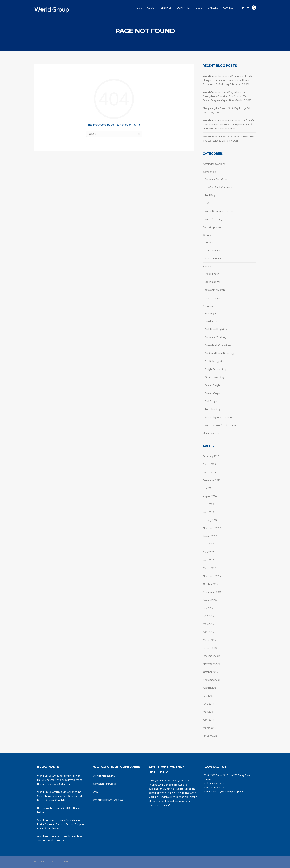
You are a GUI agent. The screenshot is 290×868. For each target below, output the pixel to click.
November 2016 (212, 576)
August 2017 (210, 536)
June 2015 (208, 704)
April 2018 (208, 512)
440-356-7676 (217, 783)
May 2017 (208, 552)
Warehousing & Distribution (220, 425)
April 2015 (208, 720)
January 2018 (210, 520)
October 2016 (210, 584)
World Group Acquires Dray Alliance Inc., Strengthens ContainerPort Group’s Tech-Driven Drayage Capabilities (226, 96)
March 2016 (209, 640)
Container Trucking (215, 337)
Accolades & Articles (214, 164)
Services (166, 8)
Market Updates (212, 227)
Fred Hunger (212, 274)
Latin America (212, 250)
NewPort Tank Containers (219, 187)
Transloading (212, 409)
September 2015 (212, 680)
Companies (184, 8)
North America (213, 258)
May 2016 (208, 624)
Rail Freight (211, 401)
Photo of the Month (214, 290)
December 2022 (212, 480)
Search (254, 8)
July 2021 (208, 488)
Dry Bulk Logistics (215, 361)
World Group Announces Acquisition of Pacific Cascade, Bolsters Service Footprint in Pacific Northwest (229, 124)
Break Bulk (211, 321)
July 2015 (208, 696)
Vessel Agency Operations (220, 417)
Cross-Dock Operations (218, 345)
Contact (229, 8)
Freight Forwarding (215, 369)
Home (138, 8)
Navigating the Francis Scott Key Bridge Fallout (229, 108)
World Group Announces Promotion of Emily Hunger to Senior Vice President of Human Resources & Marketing (228, 80)
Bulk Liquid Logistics (216, 329)
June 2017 (208, 544)
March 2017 (209, 568)
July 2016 (208, 608)
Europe (209, 243)
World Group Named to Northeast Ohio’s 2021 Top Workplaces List (229, 139)
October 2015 (210, 672)
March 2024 (209, 472)
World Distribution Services (220, 211)
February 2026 (211, 456)
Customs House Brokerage (220, 353)
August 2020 (210, 496)
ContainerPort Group (217, 179)
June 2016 (208, 616)
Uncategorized (211, 433)
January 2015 (210, 736)
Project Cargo (212, 393)
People (207, 266)
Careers (213, 8)
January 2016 (210, 648)
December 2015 (212, 656)
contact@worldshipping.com (227, 791)
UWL (207, 203)
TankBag (210, 195)
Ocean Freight (213, 385)
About (151, 8)
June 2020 (208, 504)
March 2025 (209, 464)
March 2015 (209, 728)
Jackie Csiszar (213, 282)
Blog (199, 8)
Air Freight (210, 313)
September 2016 (212, 592)
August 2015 (210, 688)
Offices (207, 235)
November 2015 (212, 664)
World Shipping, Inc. (216, 219)
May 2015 (208, 712)
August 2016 (210, 600)
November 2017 (212, 528)
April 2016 (208, 632)
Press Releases (212, 298)
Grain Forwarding (215, 377)
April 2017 (208, 560)
